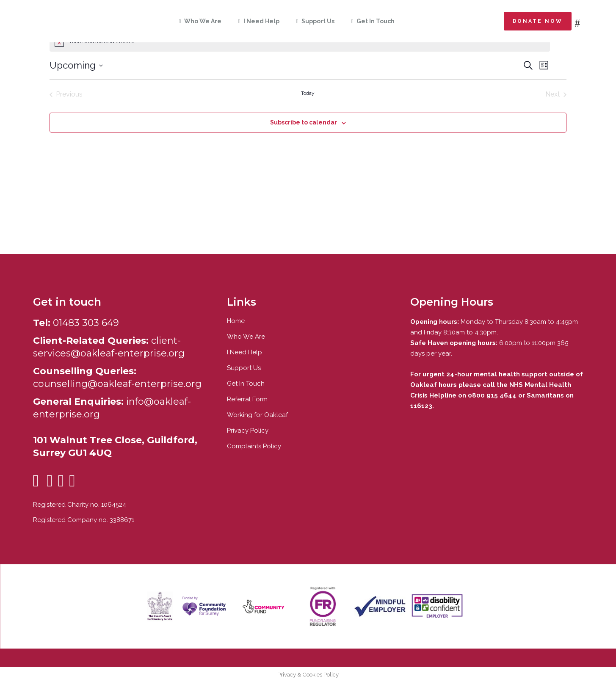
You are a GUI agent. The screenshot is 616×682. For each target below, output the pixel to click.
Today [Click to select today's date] (308, 93)
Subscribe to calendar (304, 122)
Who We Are (246, 337)
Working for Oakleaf (257, 415)
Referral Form (247, 399)
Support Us (244, 368)
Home (236, 321)
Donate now (538, 21)
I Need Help (244, 352)
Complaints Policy (254, 446)
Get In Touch (246, 384)
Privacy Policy (248, 431)
